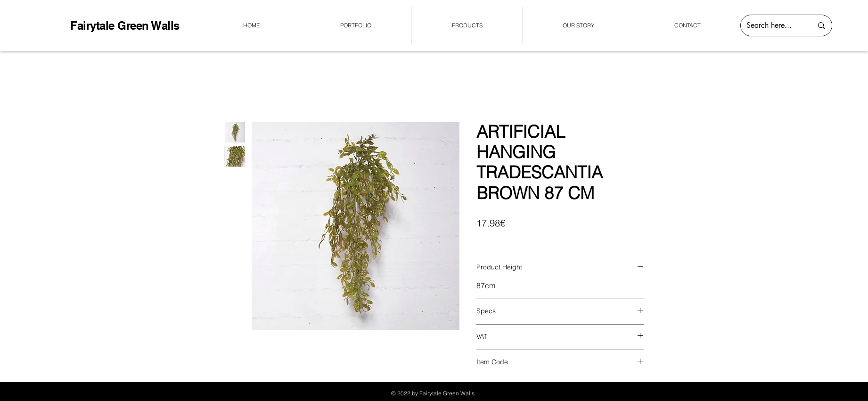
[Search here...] (772, 25)
